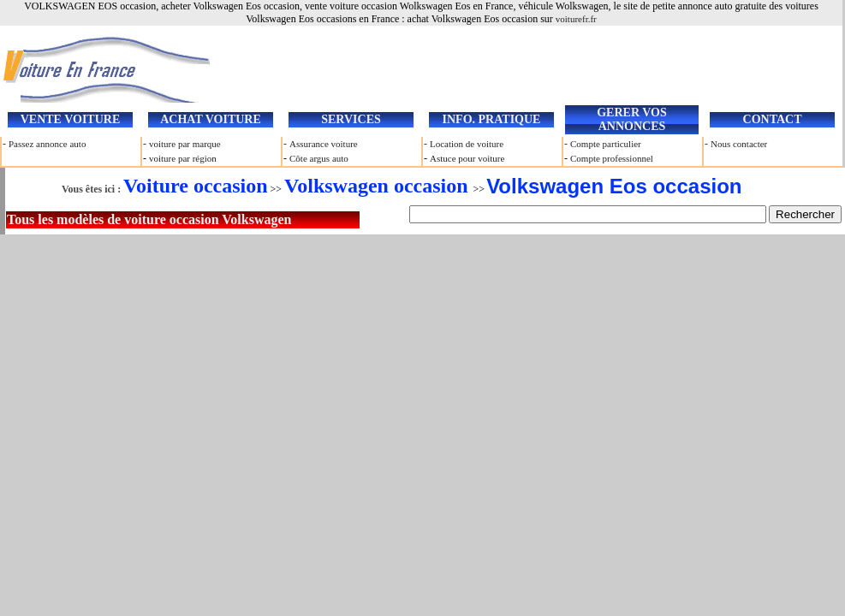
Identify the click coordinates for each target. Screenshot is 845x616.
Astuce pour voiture (467, 158)
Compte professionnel (612, 158)
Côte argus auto (319, 158)
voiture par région (183, 158)
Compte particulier (606, 144)
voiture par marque (185, 144)
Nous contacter (739, 144)
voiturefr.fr (576, 19)
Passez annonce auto (47, 144)
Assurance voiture (324, 144)
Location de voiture (467, 144)
